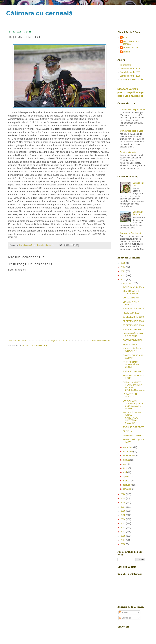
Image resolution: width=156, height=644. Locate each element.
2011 (123, 532)
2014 (123, 519)
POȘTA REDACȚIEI (132, 340)
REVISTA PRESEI (131, 313)
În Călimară (126, 65)
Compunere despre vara (132, 131)
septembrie (129, 456)
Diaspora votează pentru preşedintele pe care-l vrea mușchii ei (131, 92)
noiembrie (128, 447)
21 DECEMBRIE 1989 (133, 321)
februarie (128, 485)
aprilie (126, 477)
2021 (123, 280)
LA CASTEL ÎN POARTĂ (130, 395)
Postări (124, 612)
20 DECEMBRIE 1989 (133, 325)
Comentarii (126, 618)
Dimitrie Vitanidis (128, 152)
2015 (123, 515)
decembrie (128, 283)
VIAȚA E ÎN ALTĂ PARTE (131, 303)
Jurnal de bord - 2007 (130, 72)
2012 (123, 527)
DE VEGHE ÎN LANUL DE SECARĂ (133, 335)
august (127, 460)
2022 (123, 275)
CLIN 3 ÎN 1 (128, 431)
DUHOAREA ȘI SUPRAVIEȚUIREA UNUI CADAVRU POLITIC (133, 405)
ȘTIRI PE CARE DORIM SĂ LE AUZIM (131, 365)
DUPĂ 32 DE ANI (131, 298)
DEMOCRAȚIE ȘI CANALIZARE (131, 292)
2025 (123, 263)
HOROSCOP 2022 (132, 344)
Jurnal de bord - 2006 (130, 69)
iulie (125, 464)
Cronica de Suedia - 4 (130, 233)
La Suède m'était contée (132, 79)
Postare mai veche (101, 341)
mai (125, 472)
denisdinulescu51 (131, 48)
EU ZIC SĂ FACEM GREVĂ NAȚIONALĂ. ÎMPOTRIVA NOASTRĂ (132, 418)
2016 (123, 511)
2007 (123, 540)
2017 (123, 507)
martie (126, 481)
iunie (126, 468)
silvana (127, 52)
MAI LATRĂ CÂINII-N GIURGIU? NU (133, 350)
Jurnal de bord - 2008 (130, 76)
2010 (123, 536)
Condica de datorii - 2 (138, 213)
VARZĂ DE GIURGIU (133, 435)
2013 (123, 523)
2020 (123, 494)
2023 (123, 271)
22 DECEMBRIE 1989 (133, 317)
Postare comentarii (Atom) (34, 346)
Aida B (126, 37)
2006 (123, 544)
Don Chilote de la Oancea (131, 43)
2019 (123, 498)
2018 (123, 502)
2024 (123, 267)
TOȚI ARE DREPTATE (133, 287)
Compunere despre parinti (132, 109)
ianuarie (127, 489)
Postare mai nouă (17, 341)
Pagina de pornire (59, 341)
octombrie (128, 452)
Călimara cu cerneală (39, 13)
